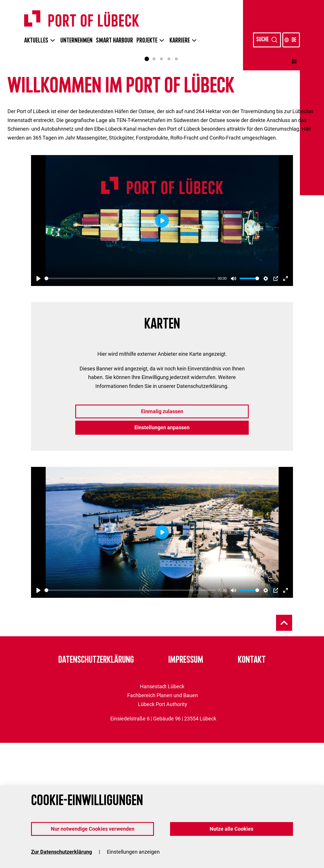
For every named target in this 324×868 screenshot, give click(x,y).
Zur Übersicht (57, 158)
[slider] (130, 404)
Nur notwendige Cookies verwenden (93, 829)
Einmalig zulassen (162, 537)
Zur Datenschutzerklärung (61, 852)
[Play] (38, 404)
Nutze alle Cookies (232, 829)
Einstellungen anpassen (162, 553)
